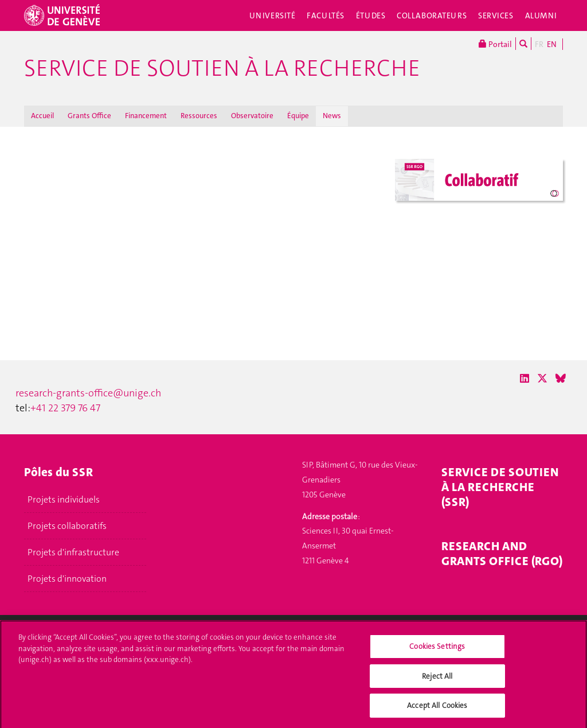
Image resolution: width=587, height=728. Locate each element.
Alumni (541, 15)
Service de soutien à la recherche (222, 68)
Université (273, 15)
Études (371, 15)
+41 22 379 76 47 (65, 408)
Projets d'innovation (67, 579)
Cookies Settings (437, 651)
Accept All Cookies (437, 711)
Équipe (298, 116)
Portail (495, 44)
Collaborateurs (432, 15)
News (332, 116)
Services (496, 15)
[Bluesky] (561, 379)
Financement (146, 116)
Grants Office (89, 116)
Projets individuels (64, 500)
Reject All (437, 681)
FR (539, 44)
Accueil (42, 116)
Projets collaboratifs (67, 526)
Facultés (326, 15)
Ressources (199, 116)
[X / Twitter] (542, 379)
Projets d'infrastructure (73, 552)
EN (552, 44)
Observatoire (252, 116)
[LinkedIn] (525, 379)
